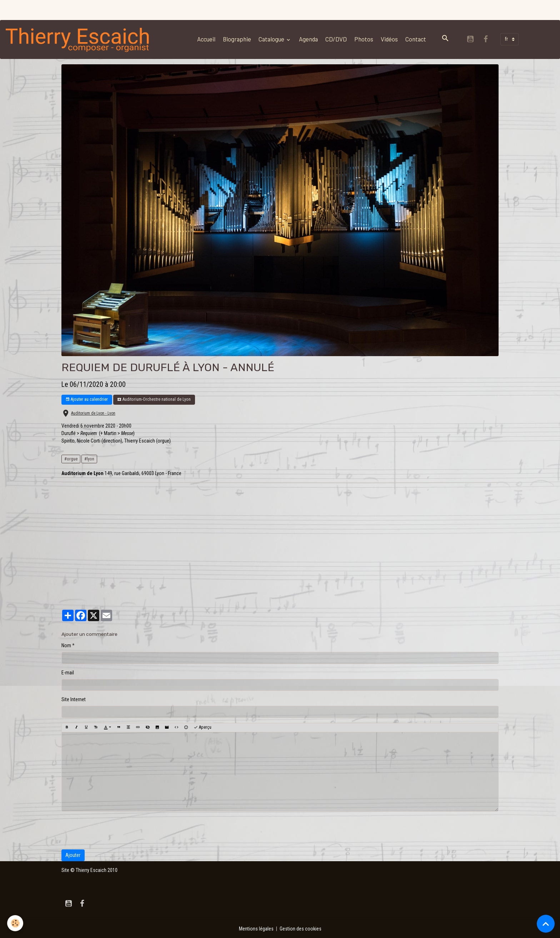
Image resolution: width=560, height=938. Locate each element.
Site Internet (74, 699)
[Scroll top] (546, 924)
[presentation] (116, 830)
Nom (66, 645)
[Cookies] (15, 923)
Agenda (308, 39)
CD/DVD (336, 39)
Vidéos (389, 39)
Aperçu (202, 727)
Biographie (237, 39)
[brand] (79, 39)
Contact (416, 39)
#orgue (71, 459)
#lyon (89, 459)
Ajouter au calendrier (87, 400)
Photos (364, 39)
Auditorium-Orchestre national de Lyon (154, 400)
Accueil (206, 39)
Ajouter (73, 855)
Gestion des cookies (301, 929)
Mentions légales (256, 929)
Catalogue (272, 39)
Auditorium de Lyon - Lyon (93, 413)
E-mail (68, 673)
